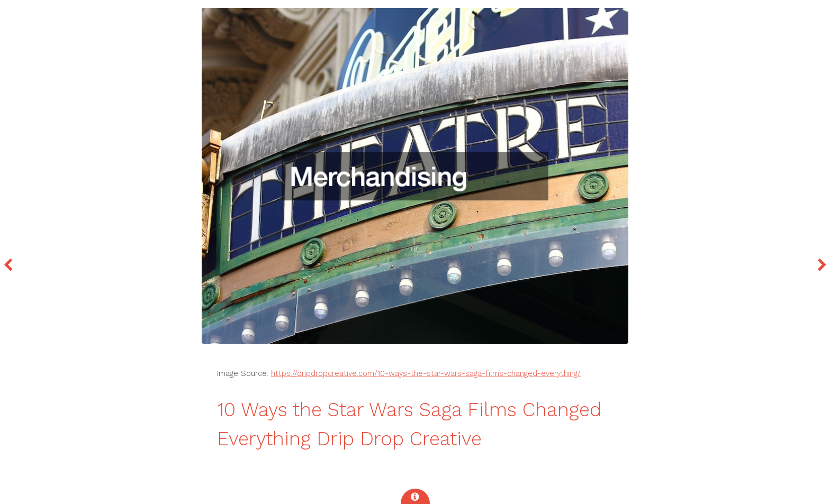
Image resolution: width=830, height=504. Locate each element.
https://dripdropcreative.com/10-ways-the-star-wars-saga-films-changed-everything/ (426, 373)
